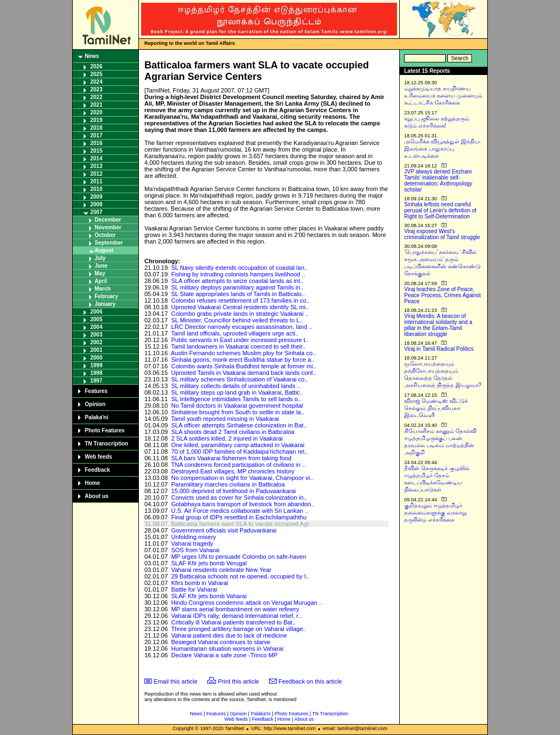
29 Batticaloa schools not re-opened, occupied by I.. (240, 576)
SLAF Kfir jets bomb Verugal (209, 563)
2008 (96, 204)
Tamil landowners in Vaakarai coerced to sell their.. (238, 346)
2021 (96, 105)
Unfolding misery (194, 537)
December (108, 220)
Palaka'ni (97, 417)
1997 (96, 381)
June (101, 266)
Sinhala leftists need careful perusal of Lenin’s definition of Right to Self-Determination (440, 210)
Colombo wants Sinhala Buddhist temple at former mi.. (244, 366)
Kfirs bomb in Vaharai (200, 583)
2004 (96, 327)
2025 (96, 74)
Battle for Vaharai (194, 589)
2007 (96, 212)
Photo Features (105, 430)
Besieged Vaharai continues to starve (221, 642)
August (104, 250)
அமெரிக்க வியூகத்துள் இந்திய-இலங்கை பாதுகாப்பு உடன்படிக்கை (442, 149)
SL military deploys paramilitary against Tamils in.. (237, 287)
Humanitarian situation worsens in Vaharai (227, 649)
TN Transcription (106, 444)
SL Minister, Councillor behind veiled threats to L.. (237, 320)
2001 (96, 350)
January (105, 304)
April (101, 281)
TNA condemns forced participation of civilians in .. (238, 465)
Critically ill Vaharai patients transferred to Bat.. (234, 622)
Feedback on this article (310, 681)
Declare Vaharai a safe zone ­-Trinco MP (224, 655)
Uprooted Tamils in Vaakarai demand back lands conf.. (244, 373)
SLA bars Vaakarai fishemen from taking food (231, 458)
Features (96, 391)
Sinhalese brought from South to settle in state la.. (238, 412)
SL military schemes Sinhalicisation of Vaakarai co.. (240, 379)
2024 (96, 82)
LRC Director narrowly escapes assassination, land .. (242, 327)
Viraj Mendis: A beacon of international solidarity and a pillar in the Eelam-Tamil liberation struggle (438, 325)
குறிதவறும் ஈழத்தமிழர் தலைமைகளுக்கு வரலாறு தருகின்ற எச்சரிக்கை (435, 513)
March (103, 289)
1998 (96, 373)
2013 (96, 166)
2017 (96, 135)
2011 (96, 181)
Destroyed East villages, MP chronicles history (233, 471)
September (109, 243)
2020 (96, 112)
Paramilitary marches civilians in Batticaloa (228, 484)
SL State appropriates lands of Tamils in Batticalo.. (238, 294)
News (92, 56)
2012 (96, 174)
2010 (96, 189)
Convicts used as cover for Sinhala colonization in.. (239, 497)
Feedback (97, 470)
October (105, 235)
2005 (96, 319)
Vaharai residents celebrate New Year (221, 570)
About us (97, 496)
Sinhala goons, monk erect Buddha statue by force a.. (243, 360)
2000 (96, 358)
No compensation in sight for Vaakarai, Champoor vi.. (242, 478)
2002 (96, 342)
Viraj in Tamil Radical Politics (439, 349)
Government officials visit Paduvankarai (224, 530)
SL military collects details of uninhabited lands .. (236, 386)
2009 (96, 197)
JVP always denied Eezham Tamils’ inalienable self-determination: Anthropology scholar (438, 181)
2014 (96, 158)
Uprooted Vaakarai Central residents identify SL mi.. (240, 307)
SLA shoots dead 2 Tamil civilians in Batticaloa (233, 432)
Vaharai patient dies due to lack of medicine (229, 635)
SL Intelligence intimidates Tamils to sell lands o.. (236, 399)
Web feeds (98, 457)
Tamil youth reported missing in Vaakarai (225, 419)
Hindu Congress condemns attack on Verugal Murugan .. (247, 603)
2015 (96, 151)
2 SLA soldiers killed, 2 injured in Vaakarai (227, 438)
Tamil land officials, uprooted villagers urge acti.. (235, 333)
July (100, 258)
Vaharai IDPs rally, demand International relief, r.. (236, 616)
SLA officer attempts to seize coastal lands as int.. (237, 281)
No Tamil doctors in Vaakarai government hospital (237, 406)
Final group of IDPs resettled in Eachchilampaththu (239, 517)
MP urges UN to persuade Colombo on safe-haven (239, 557)
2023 (96, 89)
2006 (96, 312)
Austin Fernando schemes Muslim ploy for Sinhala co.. (243, 353)
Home (92, 483)
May (100, 273)
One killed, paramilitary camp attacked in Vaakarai (238, 445)
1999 (96, 365)
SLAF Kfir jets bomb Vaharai (209, 596)
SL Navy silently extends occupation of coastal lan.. (240, 268)
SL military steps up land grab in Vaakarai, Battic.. (237, 392)
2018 (96, 128)
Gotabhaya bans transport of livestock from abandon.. (243, 504)
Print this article (239, 681)
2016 (96, 143)
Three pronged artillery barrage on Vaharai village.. (239, 629)
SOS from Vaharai (195, 550)
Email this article (176, 681)
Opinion (95, 404)
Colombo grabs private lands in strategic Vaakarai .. (240, 314)
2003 (96, 335)
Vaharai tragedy (192, 543)
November (108, 227)
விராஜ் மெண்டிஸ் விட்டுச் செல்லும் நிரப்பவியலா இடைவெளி (436, 408)
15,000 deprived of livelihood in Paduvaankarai (234, 491)
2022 (96, 97)
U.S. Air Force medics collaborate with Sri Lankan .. (240, 511)
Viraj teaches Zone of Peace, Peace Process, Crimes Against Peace (442, 295)
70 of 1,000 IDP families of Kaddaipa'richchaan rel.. (240, 452)
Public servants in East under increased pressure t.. (240, 340)
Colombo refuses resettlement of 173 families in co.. (240, 300)
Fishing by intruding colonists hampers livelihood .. (238, 274)
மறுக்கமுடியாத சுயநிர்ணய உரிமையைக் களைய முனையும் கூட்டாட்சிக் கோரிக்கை (443, 96)
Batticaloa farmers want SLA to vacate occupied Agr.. (242, 524)
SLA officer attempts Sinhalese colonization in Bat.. (239, 425)
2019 (96, 120)
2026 (96, 66)
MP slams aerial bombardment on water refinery (235, 609)
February (106, 296)
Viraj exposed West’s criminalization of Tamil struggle (442, 234)
